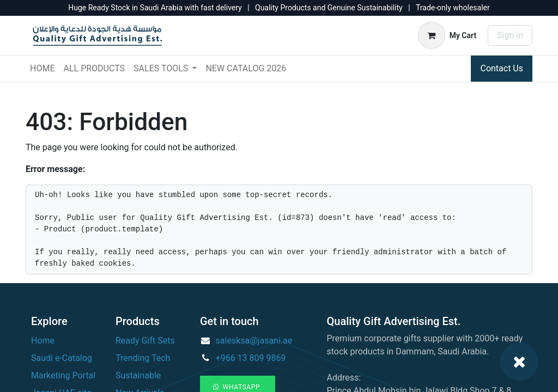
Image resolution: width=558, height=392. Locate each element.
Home (43, 341)
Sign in (510, 35)
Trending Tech (143, 358)
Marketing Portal (63, 375)
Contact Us (502, 68)
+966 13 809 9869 (251, 358)
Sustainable (138, 375)
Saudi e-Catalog (62, 358)
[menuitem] (42, 69)
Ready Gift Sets (145, 341)
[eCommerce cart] (447, 35)
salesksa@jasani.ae (254, 341)
